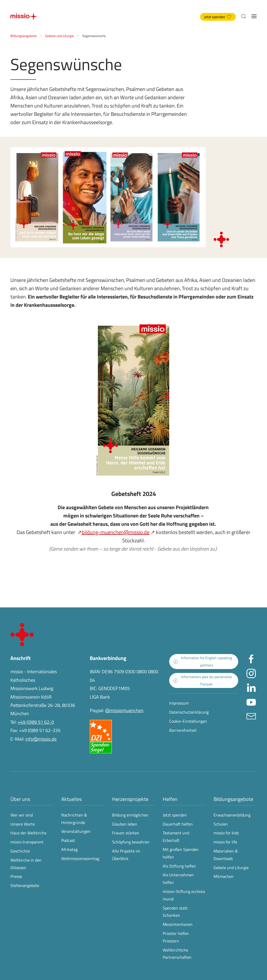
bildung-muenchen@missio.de (116, 532)
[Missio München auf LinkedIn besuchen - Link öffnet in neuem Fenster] (251, 687)
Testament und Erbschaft (176, 837)
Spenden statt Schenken (175, 912)
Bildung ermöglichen (130, 815)
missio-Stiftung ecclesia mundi (184, 895)
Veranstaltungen (76, 831)
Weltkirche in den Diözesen (26, 864)
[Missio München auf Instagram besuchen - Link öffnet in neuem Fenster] (251, 673)
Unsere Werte (23, 824)
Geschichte (20, 851)
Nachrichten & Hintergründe (74, 819)
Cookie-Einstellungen (188, 721)
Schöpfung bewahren (131, 842)
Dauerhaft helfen (178, 824)
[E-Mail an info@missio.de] (251, 716)
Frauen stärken (126, 833)
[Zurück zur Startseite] (23, 16)
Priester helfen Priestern (176, 937)
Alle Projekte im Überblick (126, 855)
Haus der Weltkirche (28, 833)
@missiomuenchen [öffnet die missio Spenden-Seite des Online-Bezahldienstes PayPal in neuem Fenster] (124, 710)
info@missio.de (41, 739)
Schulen (221, 824)
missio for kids (226, 833)
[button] (244, 16)
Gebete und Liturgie (231, 868)
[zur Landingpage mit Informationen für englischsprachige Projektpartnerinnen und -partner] (204, 662)
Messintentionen (178, 924)
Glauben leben (125, 824)
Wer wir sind (22, 815)
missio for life (225, 842)
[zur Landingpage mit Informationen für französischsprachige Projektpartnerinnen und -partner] (204, 680)
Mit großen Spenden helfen (181, 853)
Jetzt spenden (218, 17)
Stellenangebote (25, 885)
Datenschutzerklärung (189, 712)
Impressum (179, 703)
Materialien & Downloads (226, 855)
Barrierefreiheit (183, 730)
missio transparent (27, 842)
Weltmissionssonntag (80, 858)
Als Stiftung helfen (179, 866)
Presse (16, 876)
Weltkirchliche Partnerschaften (177, 954)
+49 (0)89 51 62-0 (36, 722)
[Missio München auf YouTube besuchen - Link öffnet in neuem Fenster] (251, 702)
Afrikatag (69, 849)
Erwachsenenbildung (232, 815)
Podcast (68, 840)
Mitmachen (224, 876)
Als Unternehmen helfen (178, 879)
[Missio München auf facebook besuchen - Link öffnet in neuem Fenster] (251, 659)
